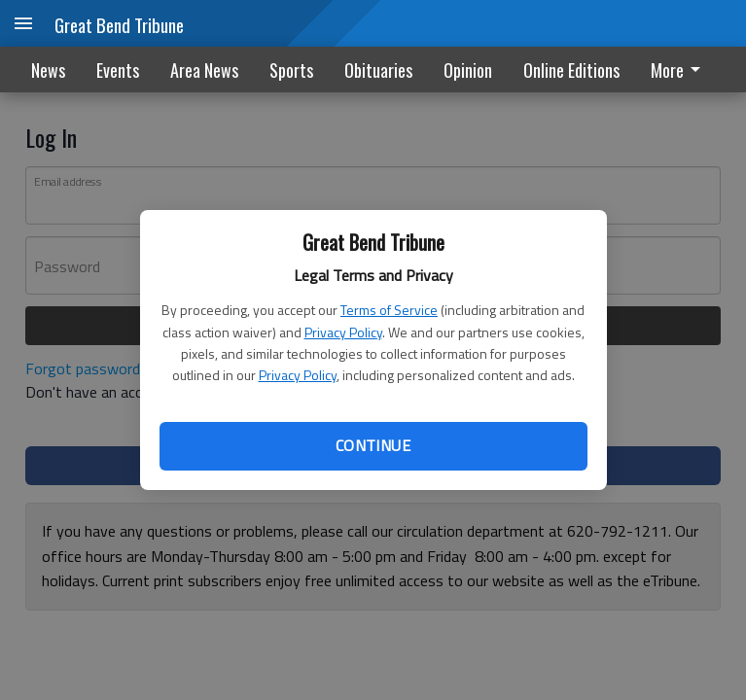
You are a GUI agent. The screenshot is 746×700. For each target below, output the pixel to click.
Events (118, 70)
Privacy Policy (343, 332)
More (679, 70)
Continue (373, 445)
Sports (291, 70)
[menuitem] (681, 70)
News (48, 70)
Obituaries (378, 70)
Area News (204, 70)
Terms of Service (389, 310)
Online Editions (571, 70)
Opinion (468, 70)
